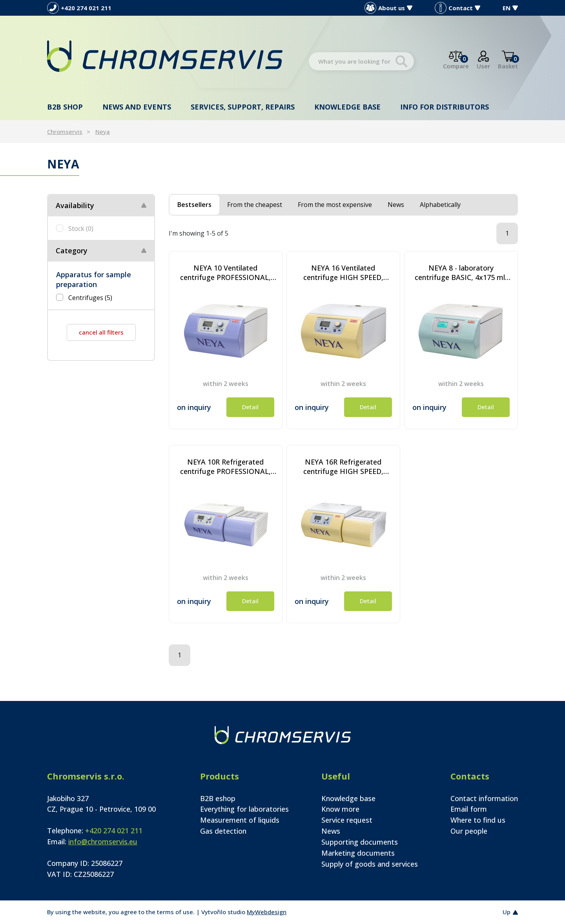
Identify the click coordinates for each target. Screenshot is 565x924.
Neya (103, 132)
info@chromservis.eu (103, 842)
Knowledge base (347, 107)
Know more (340, 809)
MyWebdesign (267, 912)
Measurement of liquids (240, 820)
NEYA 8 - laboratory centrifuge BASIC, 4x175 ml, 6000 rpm (461, 273)
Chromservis (65, 132)
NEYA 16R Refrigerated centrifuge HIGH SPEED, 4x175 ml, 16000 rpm (343, 467)
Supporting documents (360, 842)
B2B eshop (218, 798)
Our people (469, 831)
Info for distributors (445, 107)
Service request (347, 820)
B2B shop (65, 107)
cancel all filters (101, 332)
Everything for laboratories (244, 809)
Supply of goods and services (370, 864)
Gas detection (223, 831)
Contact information (484, 798)
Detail (250, 407)
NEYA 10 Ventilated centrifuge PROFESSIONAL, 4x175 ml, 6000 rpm (225, 273)
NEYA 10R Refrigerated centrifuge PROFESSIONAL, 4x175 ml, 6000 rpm (225, 467)
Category (72, 251)
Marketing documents (358, 853)
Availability (75, 205)
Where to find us (478, 820)
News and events (137, 107)
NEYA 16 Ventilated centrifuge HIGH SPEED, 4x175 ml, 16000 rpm (343, 273)
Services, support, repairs (243, 107)
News (331, 831)
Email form (469, 809)
